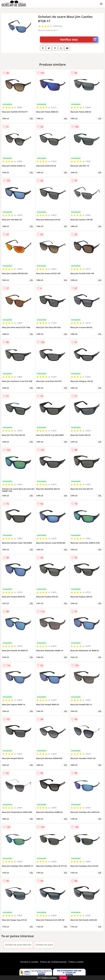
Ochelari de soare (44, 945)
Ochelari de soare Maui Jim (18, 945)
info (31, 118)
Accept (63, 978)
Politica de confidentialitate (53, 962)
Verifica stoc (79, 39)
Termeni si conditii (29, 962)
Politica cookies (76, 962)
